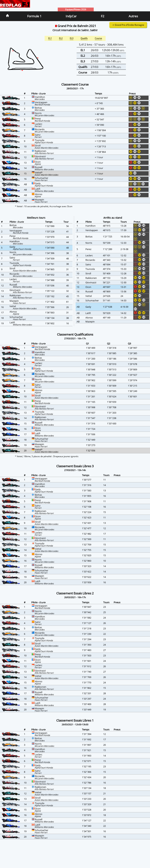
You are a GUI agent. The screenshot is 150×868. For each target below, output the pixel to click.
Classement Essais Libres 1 (75, 720)
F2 (103, 16)
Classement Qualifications (75, 334)
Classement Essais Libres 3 (75, 466)
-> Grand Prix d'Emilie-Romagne (128, 25)
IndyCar (71, 16)
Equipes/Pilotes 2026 (76, 9)
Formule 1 (34, 16)
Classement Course (75, 84)
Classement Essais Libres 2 (75, 593)
